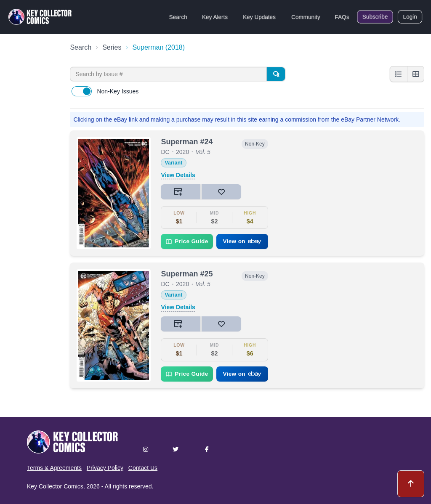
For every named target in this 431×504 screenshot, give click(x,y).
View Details (178, 175)
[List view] (399, 74)
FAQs (342, 17)
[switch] (82, 91)
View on (242, 241)
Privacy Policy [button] (105, 468)
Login (410, 17)
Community (306, 17)
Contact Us (143, 468)
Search (178, 17)
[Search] (276, 74)
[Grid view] (415, 74)
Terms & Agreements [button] (54, 468)
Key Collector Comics (55, 486)
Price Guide (187, 241)
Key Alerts (215, 17)
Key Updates (259, 17)
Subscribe (375, 17)
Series (112, 47)
